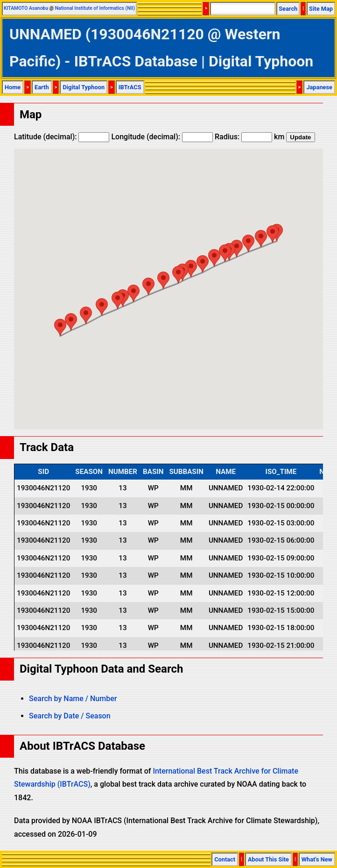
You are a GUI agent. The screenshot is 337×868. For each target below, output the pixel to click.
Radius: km (249, 137)
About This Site (268, 859)
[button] (60, 327)
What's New (317, 859)
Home (13, 87)
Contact (225, 859)
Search (288, 9)
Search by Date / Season (70, 716)
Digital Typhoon (84, 87)
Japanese (319, 87)
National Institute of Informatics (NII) (95, 8)
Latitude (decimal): (62, 137)
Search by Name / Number (73, 699)
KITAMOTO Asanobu (26, 8)
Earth (42, 87)
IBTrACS (130, 87)
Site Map (321, 9)
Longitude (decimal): (162, 137)
